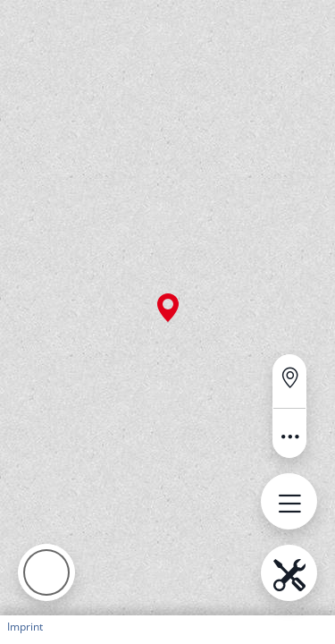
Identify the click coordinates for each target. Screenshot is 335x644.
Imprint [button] (25, 627)
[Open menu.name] (289, 501)
